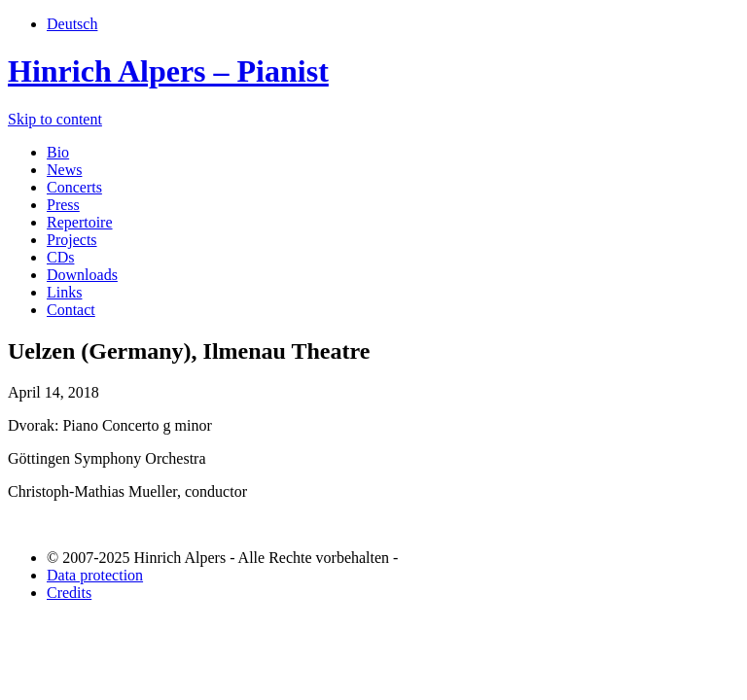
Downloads (82, 275)
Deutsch (72, 24)
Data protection (95, 575)
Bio (58, 152)
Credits (69, 593)
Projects (72, 240)
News (64, 170)
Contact (71, 310)
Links (64, 292)
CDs (60, 257)
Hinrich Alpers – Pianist (168, 71)
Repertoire (80, 222)
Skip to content (55, 119)
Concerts (74, 187)
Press (63, 205)
